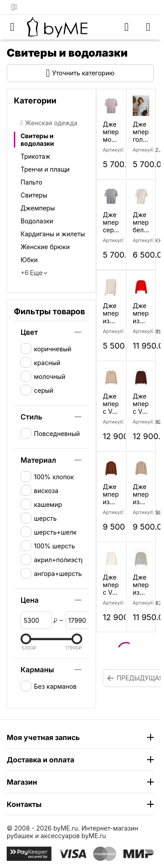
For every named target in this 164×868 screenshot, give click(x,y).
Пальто (32, 182)
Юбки (29, 260)
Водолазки (37, 221)
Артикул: (141, 150)
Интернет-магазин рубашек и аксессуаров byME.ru (72, 832)
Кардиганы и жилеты (53, 234)
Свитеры (34, 195)
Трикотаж (36, 156)
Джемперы (38, 208)
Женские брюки (45, 247)
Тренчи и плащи (45, 169)
